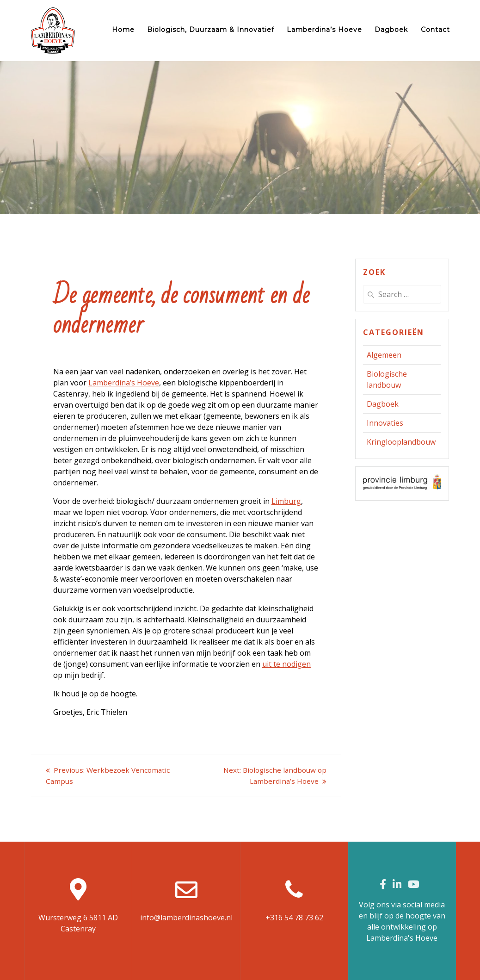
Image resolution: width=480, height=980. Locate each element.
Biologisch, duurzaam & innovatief (211, 30)
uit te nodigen (286, 664)
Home (123, 30)
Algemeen (384, 355)
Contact (435, 30)
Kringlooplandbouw (401, 442)
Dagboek (391, 30)
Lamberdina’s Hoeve (324, 30)
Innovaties (385, 423)
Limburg (286, 501)
